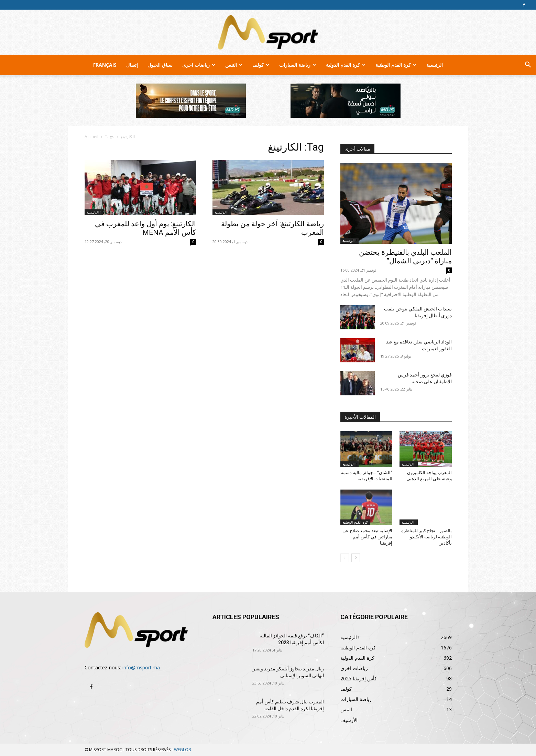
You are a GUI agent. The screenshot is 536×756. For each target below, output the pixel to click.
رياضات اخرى (199, 65)
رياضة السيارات (298, 65)
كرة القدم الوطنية (396, 65)
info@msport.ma (141, 667)
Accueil (91, 137)
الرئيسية (435, 65)
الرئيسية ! (94, 212)
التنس (234, 65)
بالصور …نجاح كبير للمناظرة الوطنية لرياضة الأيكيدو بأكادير (426, 537)
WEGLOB (183, 750)
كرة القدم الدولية (346, 65)
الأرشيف (349, 720)
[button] (528, 65)
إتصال (132, 65)
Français (105, 65)
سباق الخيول (160, 65)
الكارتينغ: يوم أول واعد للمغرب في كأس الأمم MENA (145, 228)
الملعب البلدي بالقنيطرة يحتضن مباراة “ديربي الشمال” (405, 257)
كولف (261, 65)
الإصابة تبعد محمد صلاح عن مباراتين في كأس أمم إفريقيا (367, 537)
